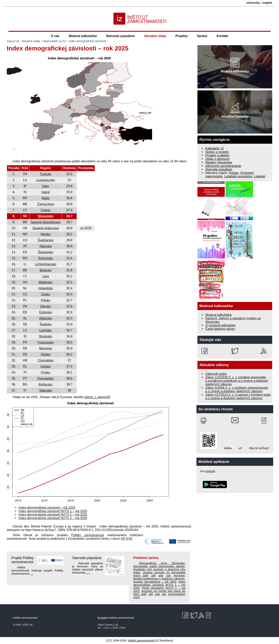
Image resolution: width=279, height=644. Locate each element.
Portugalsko (46, 378)
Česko (46, 294)
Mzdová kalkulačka (83, 36)
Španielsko (46, 252)
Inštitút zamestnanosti (141, 641)
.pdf (153, 576)
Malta (46, 198)
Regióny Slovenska (219, 162)
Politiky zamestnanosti (88, 535)
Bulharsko (46, 384)
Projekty (181, 36)
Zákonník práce (216, 374)
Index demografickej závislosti (87, 41)
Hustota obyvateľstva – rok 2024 (155, 582)
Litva (46, 276)
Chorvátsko (46, 360)
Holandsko (46, 288)
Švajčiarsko (46, 240)
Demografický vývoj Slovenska (162, 563)
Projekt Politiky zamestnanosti (22, 560)
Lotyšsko (46, 330)
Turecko (46, 174)
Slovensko (46, 216)
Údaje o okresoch (217, 159)
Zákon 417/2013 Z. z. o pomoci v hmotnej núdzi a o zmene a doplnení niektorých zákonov (238, 396)
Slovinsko (46, 336)
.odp (161, 576)
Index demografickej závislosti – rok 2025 (47, 508)
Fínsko (46, 372)
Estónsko (46, 312)
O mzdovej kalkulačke (220, 325)
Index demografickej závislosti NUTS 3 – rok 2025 (53, 518)
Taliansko (46, 390)
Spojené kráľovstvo (46, 228)
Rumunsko (46, 258)
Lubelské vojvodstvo (238, 176)
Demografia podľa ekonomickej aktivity (159, 566)
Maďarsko (46, 282)
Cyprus (46, 210)
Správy (202, 36)
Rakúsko (46, 246)
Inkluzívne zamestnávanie (223, 166)
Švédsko (45, 324)
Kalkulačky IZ (215, 148)
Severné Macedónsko (46, 222)
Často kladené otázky (220, 329)
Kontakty (103, 618)
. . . (32, 574)
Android (210, 471)
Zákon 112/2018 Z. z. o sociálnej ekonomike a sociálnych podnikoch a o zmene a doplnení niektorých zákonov (237, 381)
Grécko (46, 366)
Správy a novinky (217, 152)
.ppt (168, 576)
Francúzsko (46, 342)
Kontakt (222, 36)
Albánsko (46, 318)
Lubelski (260, 176)
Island (46, 192)
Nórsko (46, 234)
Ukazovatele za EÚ (54, 41)
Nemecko (46, 348)
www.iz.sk (13, 41)
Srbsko (46, 354)
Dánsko (46, 306)
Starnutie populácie (120, 36)
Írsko (46, 186)
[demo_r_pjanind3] (97, 397)
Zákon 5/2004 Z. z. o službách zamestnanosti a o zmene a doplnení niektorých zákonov (237, 389)
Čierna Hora (46, 204)
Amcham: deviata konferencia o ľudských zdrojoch (159, 577)
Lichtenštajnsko (46, 264)
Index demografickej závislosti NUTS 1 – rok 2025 (53, 511)
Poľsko (46, 300)
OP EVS (127, 539)
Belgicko (46, 270)
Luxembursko (46, 180)
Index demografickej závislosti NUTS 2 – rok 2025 (53, 515)
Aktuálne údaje (155, 36)
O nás (55, 36)
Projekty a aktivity (217, 155)
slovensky (253, 3)
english (267, 3)
